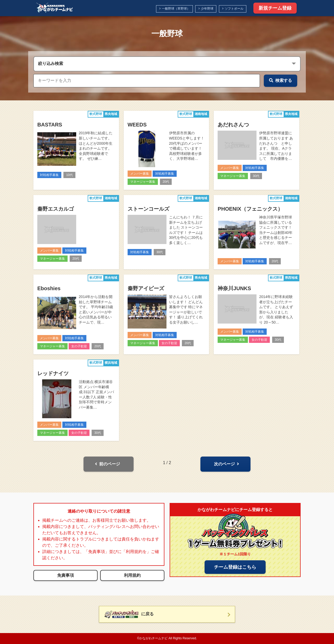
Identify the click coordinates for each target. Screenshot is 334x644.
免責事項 (65, 575)
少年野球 (207, 9)
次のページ (226, 464)
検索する (281, 80)
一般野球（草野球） (176, 9)
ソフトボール (234, 9)
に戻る (129, 614)
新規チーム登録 (275, 8)
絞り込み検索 (51, 63)
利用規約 (132, 575)
